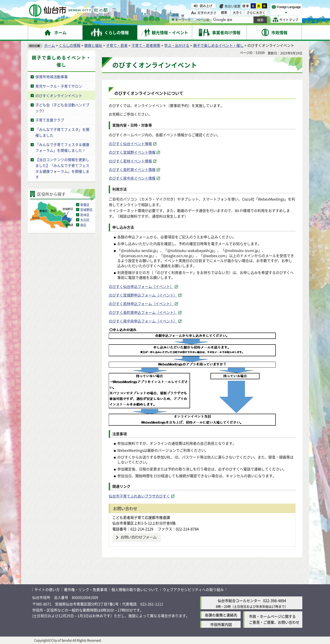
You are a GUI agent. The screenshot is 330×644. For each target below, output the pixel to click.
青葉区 (85, 205)
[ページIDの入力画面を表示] (195, 19)
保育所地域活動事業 (52, 77)
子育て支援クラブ (50, 120)
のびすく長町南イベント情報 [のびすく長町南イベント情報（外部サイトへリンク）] (132, 169)
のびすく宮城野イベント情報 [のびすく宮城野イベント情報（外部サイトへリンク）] (132, 152)
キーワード (181, 20)
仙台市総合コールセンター (239, 601)
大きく (237, 13)
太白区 (85, 220)
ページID (201, 20)
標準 (246, 6)
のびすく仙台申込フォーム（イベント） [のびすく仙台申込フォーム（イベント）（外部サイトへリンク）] (141, 286)
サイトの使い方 (47, 589)
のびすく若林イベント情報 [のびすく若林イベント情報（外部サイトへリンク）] (130, 161)
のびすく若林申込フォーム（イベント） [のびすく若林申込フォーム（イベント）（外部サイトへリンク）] (141, 304)
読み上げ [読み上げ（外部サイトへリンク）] (206, 6)
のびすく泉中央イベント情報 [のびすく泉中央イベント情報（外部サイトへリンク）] (132, 178)
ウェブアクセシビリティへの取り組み (193, 589)
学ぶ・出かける (177, 45)
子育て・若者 (117, 45)
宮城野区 (86, 210)
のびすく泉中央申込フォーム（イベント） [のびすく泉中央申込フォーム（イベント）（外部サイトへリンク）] (143, 321)
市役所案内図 (221, 624)
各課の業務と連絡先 (221, 615)
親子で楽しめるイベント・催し (218, 45)
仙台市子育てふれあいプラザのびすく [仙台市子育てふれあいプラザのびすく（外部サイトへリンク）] (139, 496)
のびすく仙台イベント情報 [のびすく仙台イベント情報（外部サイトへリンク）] (130, 144)
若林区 (85, 215)
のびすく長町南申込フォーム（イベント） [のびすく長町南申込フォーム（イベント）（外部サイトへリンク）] (143, 312)
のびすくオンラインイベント (59, 96)
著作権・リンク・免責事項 (86, 589)
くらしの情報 (70, 45)
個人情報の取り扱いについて (135, 589)
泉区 (83, 225)
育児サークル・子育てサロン (59, 86)
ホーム (50, 45)
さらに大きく (256, 13)
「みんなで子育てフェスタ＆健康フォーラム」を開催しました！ (62, 147)
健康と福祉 (93, 45)
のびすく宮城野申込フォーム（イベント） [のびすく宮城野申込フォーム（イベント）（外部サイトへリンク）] (143, 295)
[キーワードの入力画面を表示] (173, 19)
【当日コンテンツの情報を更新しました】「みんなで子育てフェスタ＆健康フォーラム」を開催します (62, 168)
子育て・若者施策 (146, 45)
